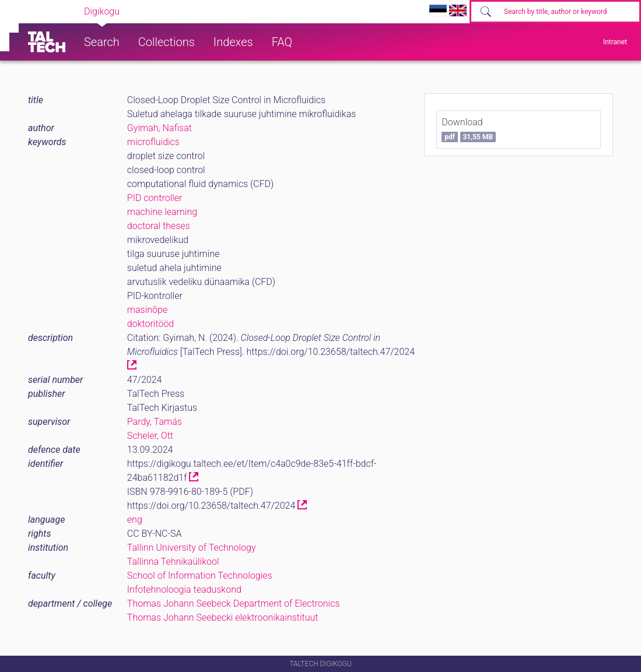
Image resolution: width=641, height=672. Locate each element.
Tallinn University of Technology (192, 548)
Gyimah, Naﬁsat (160, 128)
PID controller (155, 198)
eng (135, 520)
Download (469, 129)
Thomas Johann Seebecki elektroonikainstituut (223, 618)
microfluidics (153, 142)
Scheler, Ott (150, 436)
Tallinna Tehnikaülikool (173, 562)
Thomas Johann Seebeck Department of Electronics (234, 604)
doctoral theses (159, 226)
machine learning (162, 212)
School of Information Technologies (200, 576)
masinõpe (147, 310)
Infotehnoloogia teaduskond (184, 590)
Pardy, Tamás (155, 422)
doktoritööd (150, 324)
